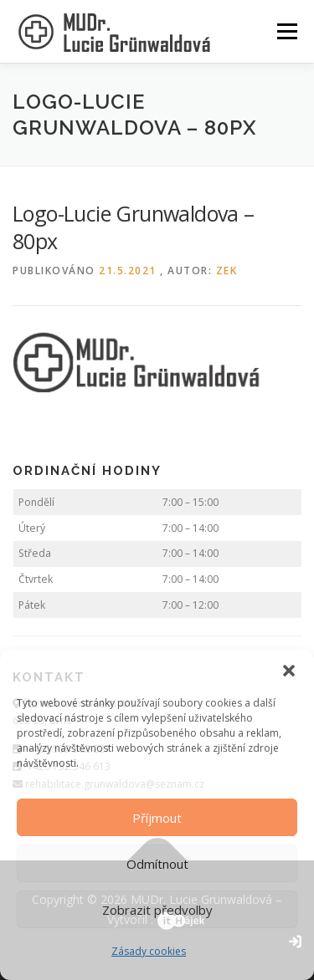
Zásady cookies (149, 951)
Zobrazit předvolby (157, 910)
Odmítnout (157, 864)
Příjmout (157, 818)
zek (227, 271)
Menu (286, 31)
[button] (289, 671)
